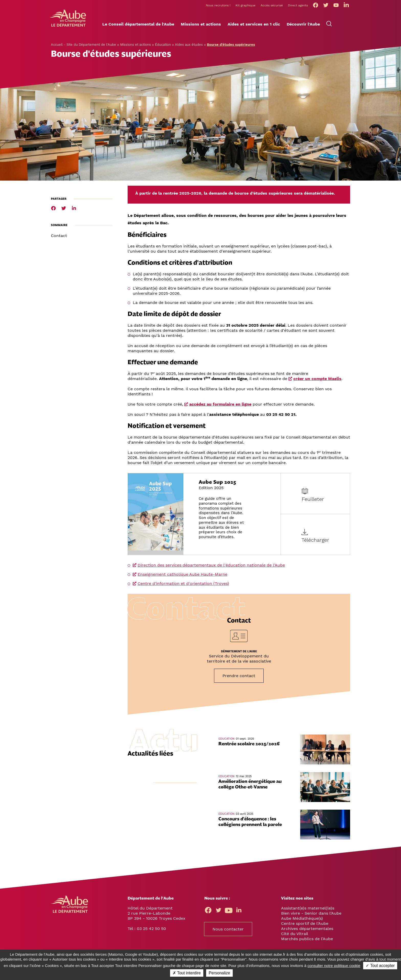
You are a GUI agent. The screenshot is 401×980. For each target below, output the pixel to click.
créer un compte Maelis (317, 380)
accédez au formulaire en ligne (220, 406)
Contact (59, 237)
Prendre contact (239, 677)
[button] (138, 26)
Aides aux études (189, 46)
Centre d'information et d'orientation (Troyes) (183, 585)
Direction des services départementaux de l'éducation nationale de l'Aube (211, 567)
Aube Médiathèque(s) (302, 920)
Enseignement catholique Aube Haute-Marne (182, 576)
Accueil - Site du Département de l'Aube (83, 46)
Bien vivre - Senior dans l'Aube (311, 915)
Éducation (163, 46)
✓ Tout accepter (380, 966)
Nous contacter (228, 931)
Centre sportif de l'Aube (305, 925)
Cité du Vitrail (295, 935)
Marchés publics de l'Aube (307, 940)
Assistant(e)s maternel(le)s (308, 910)
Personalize (219, 973)
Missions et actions (136, 46)
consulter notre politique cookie (334, 966)
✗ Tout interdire (187, 973)
